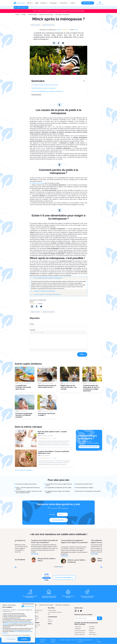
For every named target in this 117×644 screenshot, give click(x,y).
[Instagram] (76, 611)
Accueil (17, 15)
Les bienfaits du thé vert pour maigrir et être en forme (59, 485)
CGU (76, 640)
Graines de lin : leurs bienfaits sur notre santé (88, 491)
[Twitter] (81, 611)
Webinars (50, 621)
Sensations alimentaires (70, 383)
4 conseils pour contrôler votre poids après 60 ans (23, 387)
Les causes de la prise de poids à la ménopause (45, 85)
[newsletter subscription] (100, 618)
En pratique (43, 3)
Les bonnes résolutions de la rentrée (26, 484)
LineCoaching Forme (80, 633)
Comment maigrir (33, 15)
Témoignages (53, 3)
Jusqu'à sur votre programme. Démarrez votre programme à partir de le (59, 11)
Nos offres (51, 608)
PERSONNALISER (11, 639)
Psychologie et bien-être (36, 610)
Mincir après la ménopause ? (63, 15)
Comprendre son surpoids (47, 411)
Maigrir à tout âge (35, 25)
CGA (72, 640)
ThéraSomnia (78, 627)
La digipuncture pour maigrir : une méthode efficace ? (58, 492)
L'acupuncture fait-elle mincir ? (84, 484)
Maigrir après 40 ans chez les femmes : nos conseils (69, 387)
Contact (63, 640)
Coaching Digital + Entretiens (55, 612)
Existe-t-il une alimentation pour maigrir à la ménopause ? (47, 91)
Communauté (63, 3)
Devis (50, 624)
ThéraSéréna (78, 629)
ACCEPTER (24, 639)
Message (32, 330)
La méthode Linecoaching (37, 183)
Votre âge (52, 514)
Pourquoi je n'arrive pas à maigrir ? (47, 414)
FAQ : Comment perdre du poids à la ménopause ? (47, 278)
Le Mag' (72, 3)
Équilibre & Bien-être (80, 634)
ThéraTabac (92, 627)
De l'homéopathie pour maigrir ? (85, 488)
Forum (50, 619)
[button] (32, 332)
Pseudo (32, 324)
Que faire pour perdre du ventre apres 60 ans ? (47, 386)
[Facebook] (78, 611)
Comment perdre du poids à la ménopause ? (44, 88)
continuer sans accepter (28, 604)
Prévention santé (23, 411)
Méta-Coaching (93, 634)
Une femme (65, 508)
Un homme (54, 508)
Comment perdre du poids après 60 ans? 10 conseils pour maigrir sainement (91, 388)
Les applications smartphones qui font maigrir (59, 488)
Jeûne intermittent (46, 456)
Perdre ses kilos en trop (92, 383)
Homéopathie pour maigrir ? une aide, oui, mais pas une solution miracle (29, 492)
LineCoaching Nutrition (80, 631)
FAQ (49, 614)
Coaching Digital (52, 610)
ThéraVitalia (92, 629)
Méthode (29, 3)
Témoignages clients (35, 625)
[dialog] (18, 623)
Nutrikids (91, 631)
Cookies (68, 640)
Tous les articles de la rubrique (23, 470)
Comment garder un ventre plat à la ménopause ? (46, 295)
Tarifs (37, 3)
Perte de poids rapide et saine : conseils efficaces (52, 433)
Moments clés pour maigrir (46, 15)
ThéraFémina (92, 633)
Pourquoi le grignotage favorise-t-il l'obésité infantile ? (24, 415)
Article (59, 30)
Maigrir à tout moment (48, 25)
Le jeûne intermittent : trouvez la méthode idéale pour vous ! (53, 452)
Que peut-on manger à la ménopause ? (43, 292)
